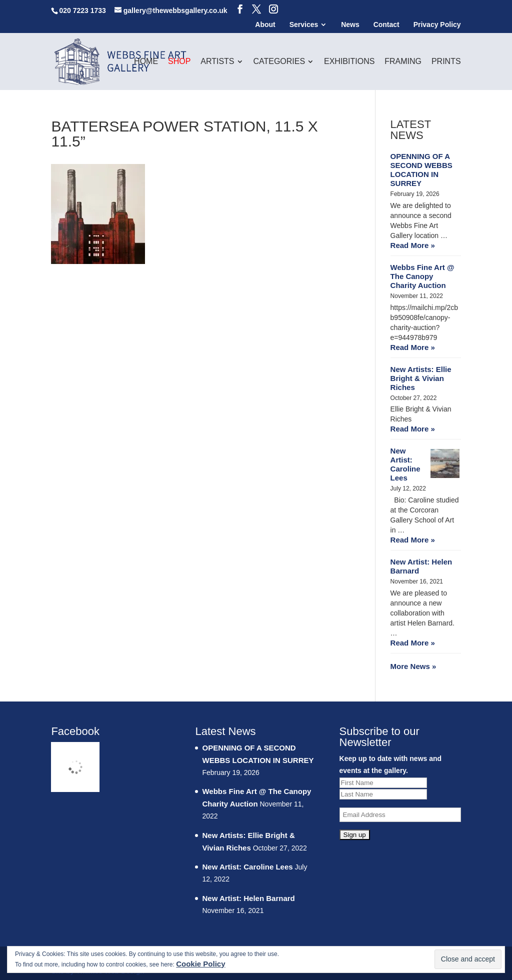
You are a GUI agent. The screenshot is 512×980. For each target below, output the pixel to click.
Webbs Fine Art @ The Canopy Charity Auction (422, 276)
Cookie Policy (200, 964)
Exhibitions (349, 62)
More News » (413, 666)
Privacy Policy (437, 25)
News (350, 25)
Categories (279, 62)
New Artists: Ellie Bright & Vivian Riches (421, 378)
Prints (446, 62)
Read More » (413, 245)
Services (304, 25)
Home (146, 62)
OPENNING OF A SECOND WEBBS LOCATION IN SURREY (421, 170)
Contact (386, 25)
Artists (217, 62)
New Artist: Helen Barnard (421, 566)
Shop (179, 62)
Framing (403, 62)
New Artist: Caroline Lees (405, 464)
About (265, 25)
